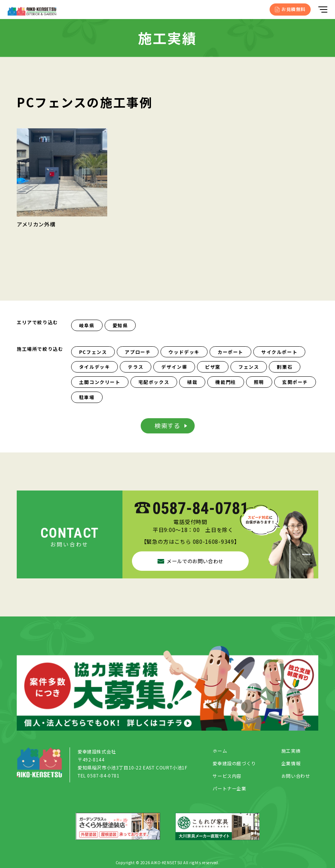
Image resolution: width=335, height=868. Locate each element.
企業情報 (291, 765)
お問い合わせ (296, 778)
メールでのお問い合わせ (191, 561)
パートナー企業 (229, 790)
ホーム (220, 753)
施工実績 (291, 753)
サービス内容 (227, 778)
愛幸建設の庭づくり (234, 765)
